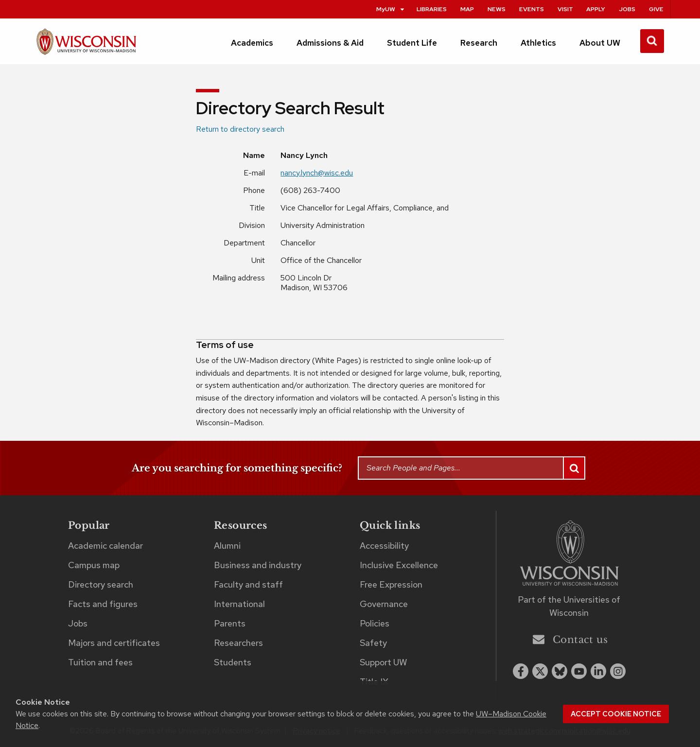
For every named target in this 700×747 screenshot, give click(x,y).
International (239, 604)
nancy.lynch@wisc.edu (317, 173)
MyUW (391, 9)
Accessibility (384, 546)
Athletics (538, 43)
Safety (373, 643)
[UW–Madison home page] (86, 46)
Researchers (238, 643)
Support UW (383, 662)
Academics (252, 43)
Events (532, 9)
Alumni (227, 546)
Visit (565, 9)
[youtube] (579, 671)
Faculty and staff (248, 584)
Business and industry (258, 565)
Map (467, 9)
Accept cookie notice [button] (616, 714)
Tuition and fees (100, 662)
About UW (600, 43)
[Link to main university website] (569, 555)
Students (233, 662)
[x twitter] (540, 671)
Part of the (569, 606)
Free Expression (391, 584)
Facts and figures (103, 604)
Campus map (94, 565)
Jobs (627, 9)
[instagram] (618, 671)
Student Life (412, 43)
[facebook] (521, 671)
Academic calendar (105, 546)
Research (479, 43)
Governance (384, 604)
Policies (375, 623)
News (497, 9)
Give (656, 9)
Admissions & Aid (330, 43)
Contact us (570, 639)
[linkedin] (598, 671)
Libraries (432, 9)
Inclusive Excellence (399, 565)
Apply (596, 9)
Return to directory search (240, 129)
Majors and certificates (114, 643)
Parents (230, 623)
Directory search (101, 584)
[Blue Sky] (560, 671)
